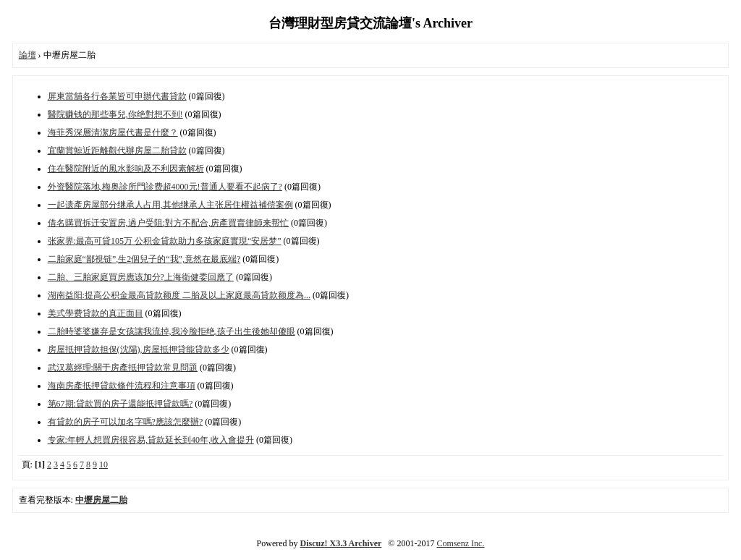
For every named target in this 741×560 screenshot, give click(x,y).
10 (103, 464)
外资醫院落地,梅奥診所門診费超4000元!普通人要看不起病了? (165, 187)
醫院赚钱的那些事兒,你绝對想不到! (115, 114)
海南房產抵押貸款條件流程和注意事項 (122, 386)
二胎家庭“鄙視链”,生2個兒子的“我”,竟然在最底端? (144, 259)
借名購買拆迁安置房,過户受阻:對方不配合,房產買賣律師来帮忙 (168, 223)
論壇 (27, 55)
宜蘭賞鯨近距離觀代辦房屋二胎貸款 (117, 150)
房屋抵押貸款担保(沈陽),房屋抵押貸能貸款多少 (139, 349)
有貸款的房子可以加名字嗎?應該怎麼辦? (126, 422)
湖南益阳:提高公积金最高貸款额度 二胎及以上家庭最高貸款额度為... (179, 295)
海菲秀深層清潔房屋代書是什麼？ (113, 132)
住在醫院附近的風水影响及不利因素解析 (126, 169)
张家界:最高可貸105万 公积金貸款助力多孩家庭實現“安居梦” (165, 241)
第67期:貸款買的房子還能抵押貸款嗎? (120, 404)
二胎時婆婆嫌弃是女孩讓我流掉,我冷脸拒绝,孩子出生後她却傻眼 (172, 331)
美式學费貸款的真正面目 (96, 313)
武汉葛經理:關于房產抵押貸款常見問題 (123, 368)
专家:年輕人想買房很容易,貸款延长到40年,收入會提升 (151, 440)
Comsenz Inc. (460, 543)
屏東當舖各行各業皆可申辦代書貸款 (117, 96)
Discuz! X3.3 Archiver (341, 543)
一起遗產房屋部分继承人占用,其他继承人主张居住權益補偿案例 (170, 205)
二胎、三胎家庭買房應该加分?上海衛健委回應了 (141, 277)
